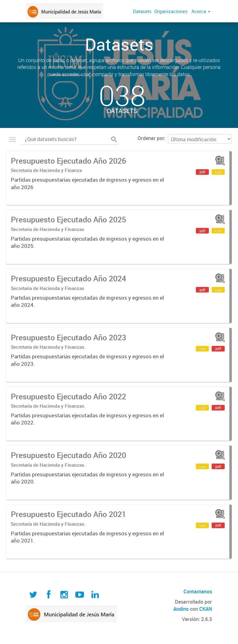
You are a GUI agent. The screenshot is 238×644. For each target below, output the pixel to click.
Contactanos (198, 592)
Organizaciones (171, 11)
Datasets (142, 11)
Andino (181, 609)
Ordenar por (151, 138)
